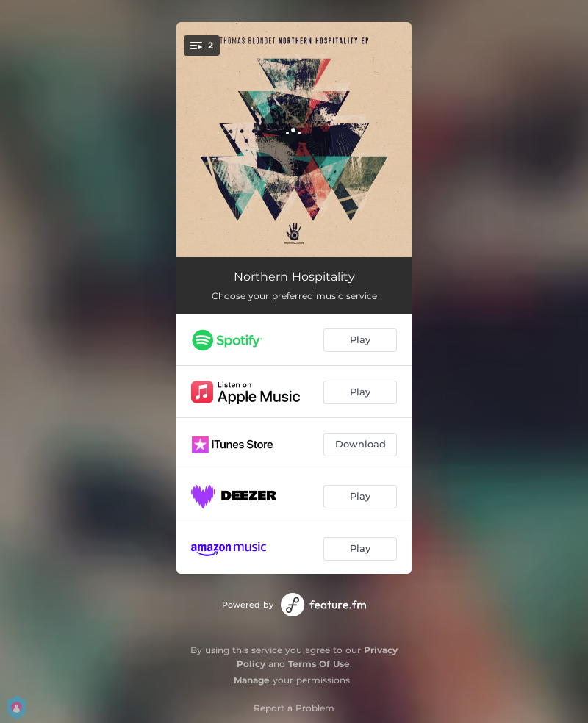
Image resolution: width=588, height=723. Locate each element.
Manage (252, 680)
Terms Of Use (319, 664)
